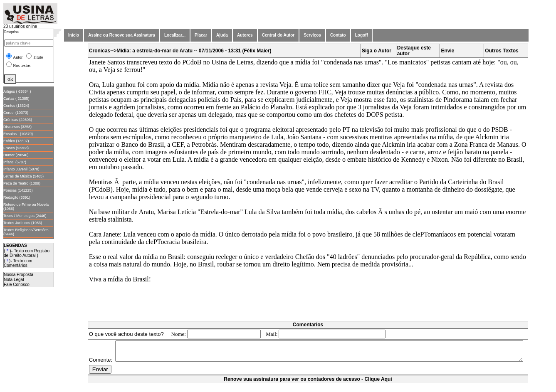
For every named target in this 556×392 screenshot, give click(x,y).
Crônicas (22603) (18, 120)
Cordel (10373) (16, 113)
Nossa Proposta (19, 275)
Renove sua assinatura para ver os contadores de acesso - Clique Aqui (308, 388)
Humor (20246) (16, 155)
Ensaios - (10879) (18, 134)
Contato (338, 35)
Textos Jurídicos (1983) (23, 223)
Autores (245, 35)
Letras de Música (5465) (23, 176)
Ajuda (222, 35)
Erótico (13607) (16, 141)
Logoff (362, 35)
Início (74, 35)
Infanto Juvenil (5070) (21, 169)
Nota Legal (14, 280)
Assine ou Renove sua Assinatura (122, 35)
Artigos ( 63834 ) (17, 91)
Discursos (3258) (17, 127)
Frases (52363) (16, 148)
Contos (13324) (16, 106)
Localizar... (175, 35)
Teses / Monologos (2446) (25, 216)
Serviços (312, 35)
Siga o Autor (377, 51)
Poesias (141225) (18, 190)
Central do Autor (278, 35)
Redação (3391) (17, 197)
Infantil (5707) (15, 162)
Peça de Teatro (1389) (22, 183)
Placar (201, 35)
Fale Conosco (17, 285)
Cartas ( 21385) (16, 99)
